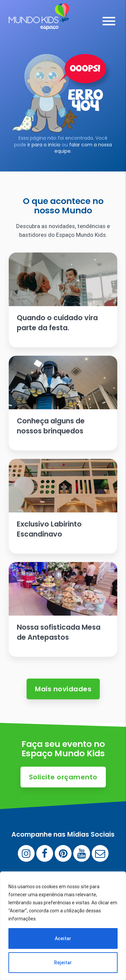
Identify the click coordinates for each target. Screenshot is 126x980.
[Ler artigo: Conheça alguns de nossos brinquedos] (63, 403)
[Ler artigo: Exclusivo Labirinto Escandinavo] (63, 506)
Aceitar (63, 938)
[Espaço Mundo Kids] (39, 25)
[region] (63, 926)
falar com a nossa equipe (83, 148)
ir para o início (44, 145)
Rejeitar (63, 963)
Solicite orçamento (63, 777)
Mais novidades (63, 689)
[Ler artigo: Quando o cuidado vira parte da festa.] (63, 300)
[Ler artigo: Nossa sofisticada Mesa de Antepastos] (63, 609)
